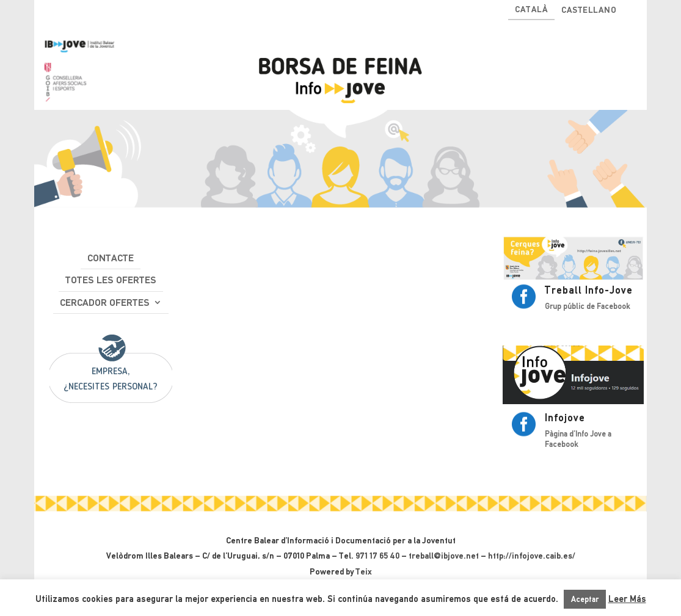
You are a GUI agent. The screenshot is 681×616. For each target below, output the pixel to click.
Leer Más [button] (627, 599)
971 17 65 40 (377, 556)
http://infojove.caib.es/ (532, 556)
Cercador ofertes (105, 303)
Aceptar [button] (585, 599)
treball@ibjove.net (444, 556)
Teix (364, 571)
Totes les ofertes (111, 280)
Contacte (111, 258)
